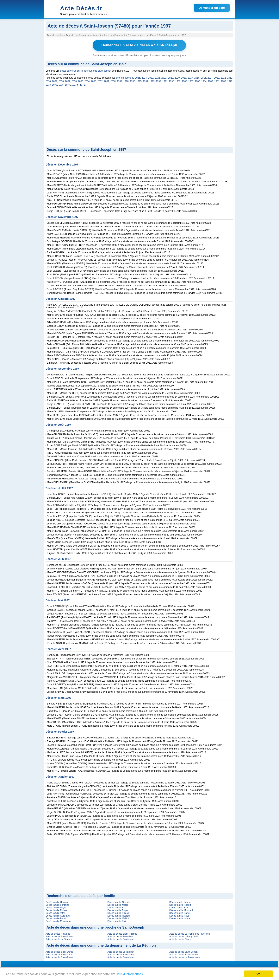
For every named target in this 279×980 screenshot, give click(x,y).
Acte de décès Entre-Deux (121, 937)
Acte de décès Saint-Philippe (122, 934)
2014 (210, 78)
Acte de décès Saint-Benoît (183, 952)
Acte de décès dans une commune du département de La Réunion (101, 945)
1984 (204, 81)
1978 (48, 85)
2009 (55, 81)
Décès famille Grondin (119, 902)
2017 (190, 78)
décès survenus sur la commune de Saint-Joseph (86, 71)
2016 (197, 78)
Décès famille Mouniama (58, 921)
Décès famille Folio (117, 921)
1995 (139, 81)
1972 (82, 85)
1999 (120, 81)
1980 (223, 81)
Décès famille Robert (180, 905)
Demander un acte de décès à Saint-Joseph (139, 45)
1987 (191, 81)
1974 (68, 85)
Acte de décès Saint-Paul (59, 955)
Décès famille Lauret (180, 918)
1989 (178, 81)
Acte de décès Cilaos (180, 939)
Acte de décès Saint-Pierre (59, 937)
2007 (68, 81)
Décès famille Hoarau (118, 916)
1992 (159, 81)
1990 (172, 81)
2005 (81, 81)
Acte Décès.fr (81, 8)
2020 (171, 78)
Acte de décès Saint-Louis (121, 939)
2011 (230, 78)
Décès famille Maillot (118, 918)
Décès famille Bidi (179, 908)
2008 (61, 81)
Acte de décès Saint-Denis (59, 952)
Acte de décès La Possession (185, 957)
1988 (185, 81)
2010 (48, 81)
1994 (146, 81)
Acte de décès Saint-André (121, 955)
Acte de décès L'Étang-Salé (184, 937)
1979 (230, 81)
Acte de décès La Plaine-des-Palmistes (190, 934)
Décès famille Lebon (180, 902)
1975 (61, 85)
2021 (164, 78)
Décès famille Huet (179, 916)
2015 (204, 78)
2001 (107, 81)
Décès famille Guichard (58, 916)
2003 (94, 81)
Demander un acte (212, 8)
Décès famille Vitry (55, 913)
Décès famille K (115, 908)
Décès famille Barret (180, 913)
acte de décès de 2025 (128, 78)
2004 (87, 81)
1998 (126, 81)
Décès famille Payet (56, 908)
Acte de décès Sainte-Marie (184, 955)
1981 (217, 81)
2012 (223, 78)
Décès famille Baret (56, 918)
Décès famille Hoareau (57, 902)
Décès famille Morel (118, 905)
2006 (74, 81)
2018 (184, 78)
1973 (74, 85)
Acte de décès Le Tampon (59, 939)
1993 (152, 81)
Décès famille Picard (118, 913)
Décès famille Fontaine (57, 905)
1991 (165, 81)
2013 (217, 78)
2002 (100, 81)
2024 (144, 78)
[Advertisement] (139, 118)
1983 (211, 81)
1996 (133, 81)
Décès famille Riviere (56, 910)
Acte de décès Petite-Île (58, 934)
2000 (113, 81)
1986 (198, 81)
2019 (177, 78)
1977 (55, 85)
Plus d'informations (130, 974)
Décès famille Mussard (181, 910)
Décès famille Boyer (118, 910)
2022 (157, 78)
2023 (151, 78)
